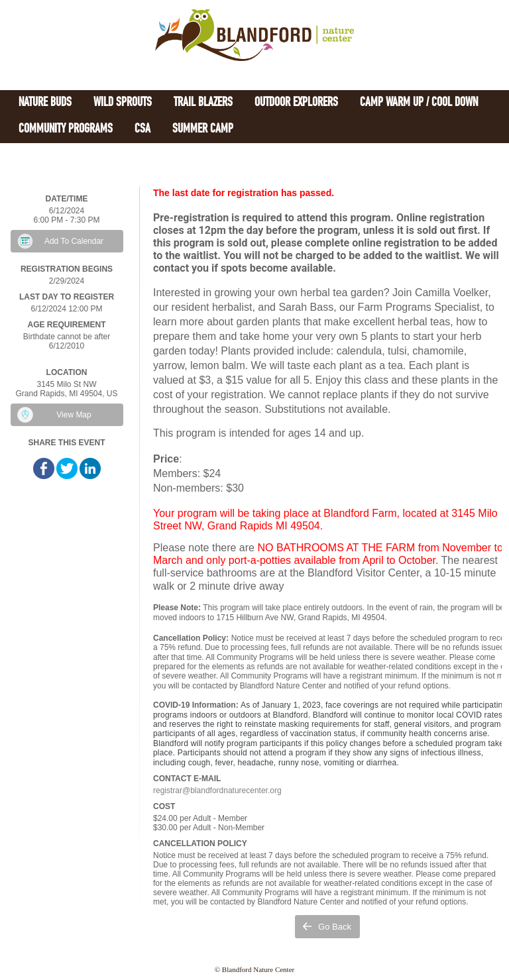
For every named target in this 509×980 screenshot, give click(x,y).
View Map (74, 415)
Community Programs (66, 130)
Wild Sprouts (123, 103)
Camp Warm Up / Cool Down (419, 103)
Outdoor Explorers (296, 103)
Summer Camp (203, 130)
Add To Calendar (74, 241)
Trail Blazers (203, 103)
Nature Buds (45, 103)
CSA (142, 130)
